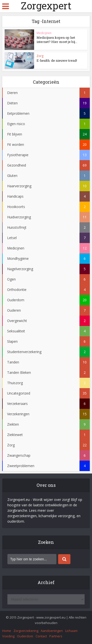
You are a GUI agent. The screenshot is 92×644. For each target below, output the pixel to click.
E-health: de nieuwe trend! (57, 60)
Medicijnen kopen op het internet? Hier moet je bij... (57, 40)
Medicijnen (44, 33)
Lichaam (71, 631)
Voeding (8, 636)
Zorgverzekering (26, 631)
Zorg (40, 56)
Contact (41, 636)
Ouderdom (25, 636)
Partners (56, 636)
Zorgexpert (46, 6)
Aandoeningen (52, 631)
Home (7, 631)
